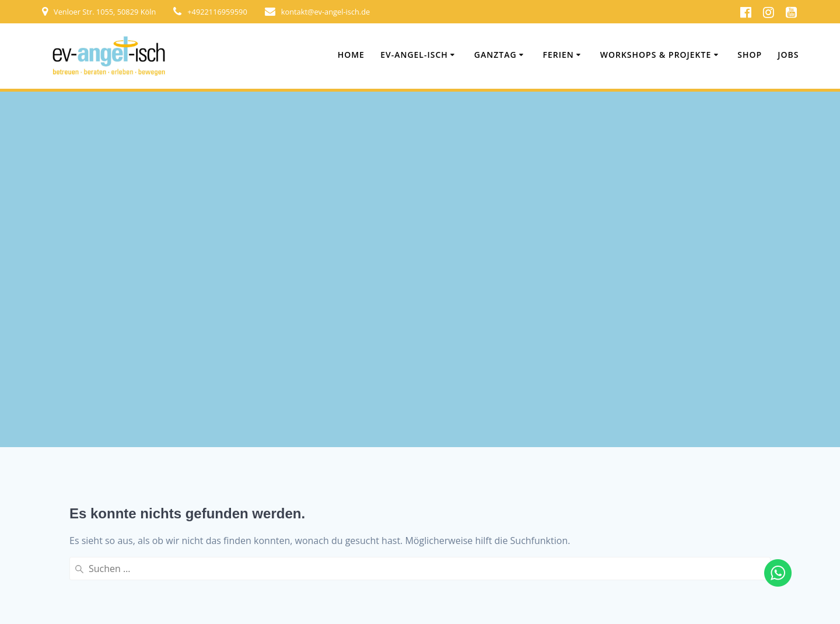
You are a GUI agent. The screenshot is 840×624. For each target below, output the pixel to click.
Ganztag (496, 55)
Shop (750, 55)
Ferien (559, 55)
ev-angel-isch (414, 55)
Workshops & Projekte (656, 55)
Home (351, 55)
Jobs (788, 55)
